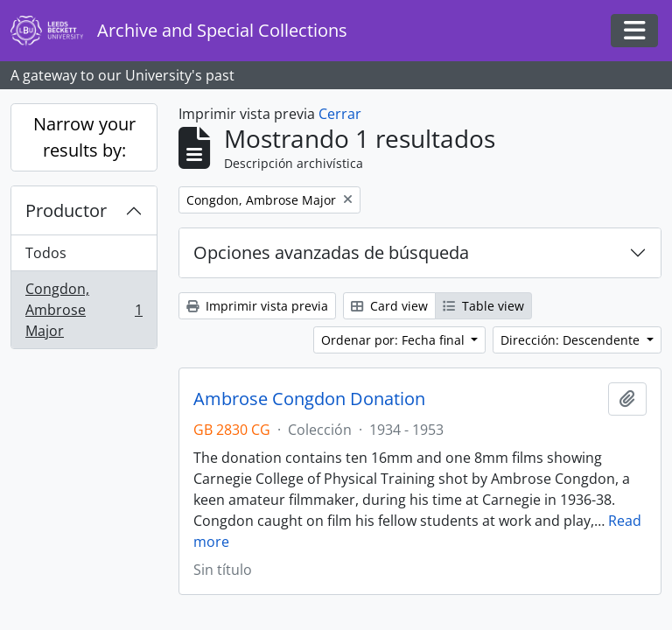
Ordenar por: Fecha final (395, 340)
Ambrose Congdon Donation (309, 399)
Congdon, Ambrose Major (84, 310)
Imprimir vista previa (257, 306)
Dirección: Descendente (572, 340)
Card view (389, 306)
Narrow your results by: (84, 137)
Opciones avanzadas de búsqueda (331, 252)
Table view (483, 306)
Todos (46, 253)
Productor (66, 210)
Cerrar (340, 114)
